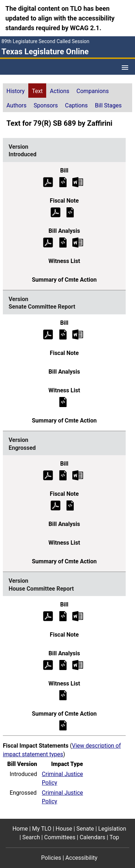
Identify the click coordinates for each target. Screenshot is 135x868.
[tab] (16, 91)
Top (114, 837)
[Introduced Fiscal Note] (70, 212)
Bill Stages (108, 105)
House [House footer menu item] (64, 829)
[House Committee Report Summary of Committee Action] (63, 725)
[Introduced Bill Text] (63, 182)
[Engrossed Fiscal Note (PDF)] (56, 505)
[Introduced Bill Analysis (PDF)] (48, 242)
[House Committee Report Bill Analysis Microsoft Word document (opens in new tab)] (78, 665)
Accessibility (82, 858)
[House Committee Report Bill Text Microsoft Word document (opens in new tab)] (78, 616)
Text (37, 91)
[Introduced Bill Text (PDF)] (48, 182)
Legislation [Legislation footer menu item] (112, 829)
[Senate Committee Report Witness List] (63, 401)
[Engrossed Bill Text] (63, 475)
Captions (76, 105)
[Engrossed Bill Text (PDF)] (48, 475)
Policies (51, 858)
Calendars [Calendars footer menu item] (92, 837)
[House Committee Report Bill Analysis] (63, 665)
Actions (59, 91)
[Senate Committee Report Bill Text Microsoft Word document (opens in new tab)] (78, 334)
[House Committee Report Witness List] (63, 695)
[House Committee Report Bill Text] (63, 616)
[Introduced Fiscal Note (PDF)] (56, 212)
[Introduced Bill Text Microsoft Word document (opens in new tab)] (78, 182)
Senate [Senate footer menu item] (85, 829)
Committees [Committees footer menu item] (60, 837)
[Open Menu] (125, 68)
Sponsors (46, 105)
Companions (93, 91)
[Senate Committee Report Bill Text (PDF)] (48, 334)
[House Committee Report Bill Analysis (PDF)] (48, 665)
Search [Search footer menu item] (31, 837)
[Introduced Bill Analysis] (63, 242)
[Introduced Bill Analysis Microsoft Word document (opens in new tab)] (78, 242)
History (16, 91)
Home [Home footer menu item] (20, 829)
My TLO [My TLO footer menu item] (42, 829)
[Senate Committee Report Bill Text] (63, 334)
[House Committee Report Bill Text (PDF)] (48, 616)
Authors (16, 105)
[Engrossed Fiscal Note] (70, 505)
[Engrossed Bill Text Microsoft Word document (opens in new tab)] (78, 475)
